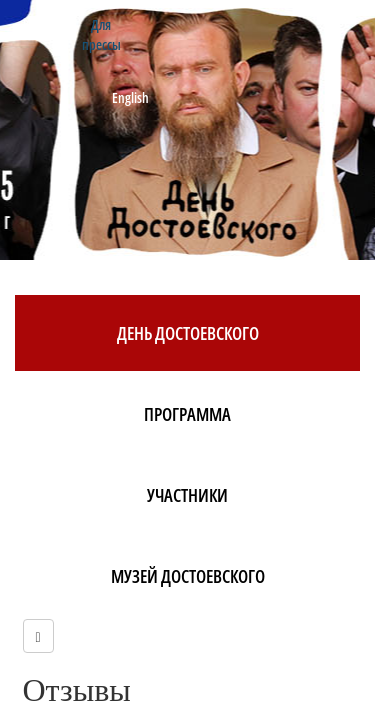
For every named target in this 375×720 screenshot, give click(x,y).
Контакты (48, 24)
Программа (187, 414)
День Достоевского (188, 333)
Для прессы (101, 34)
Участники (187, 495)
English (130, 97)
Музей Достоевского (188, 576)
